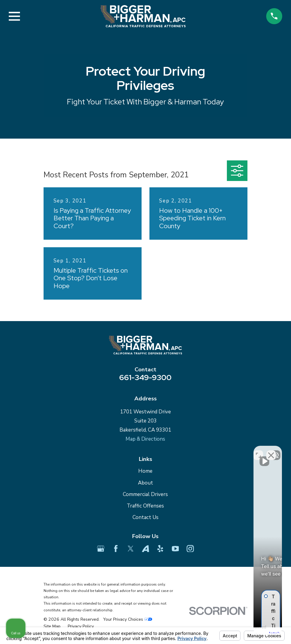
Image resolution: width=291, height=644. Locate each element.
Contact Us (145, 517)
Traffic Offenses (145, 506)
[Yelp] (160, 549)
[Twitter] (131, 549)
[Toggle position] (258, 451)
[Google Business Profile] (101, 549)
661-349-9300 (145, 377)
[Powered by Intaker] (239, 631)
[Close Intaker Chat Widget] (271, 451)
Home (145, 471)
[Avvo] (145, 549)
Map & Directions (145, 439)
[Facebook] (116, 549)
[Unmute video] (184, 451)
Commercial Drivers (145, 494)
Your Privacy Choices (128, 619)
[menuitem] (52, 626)
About (145, 483)
